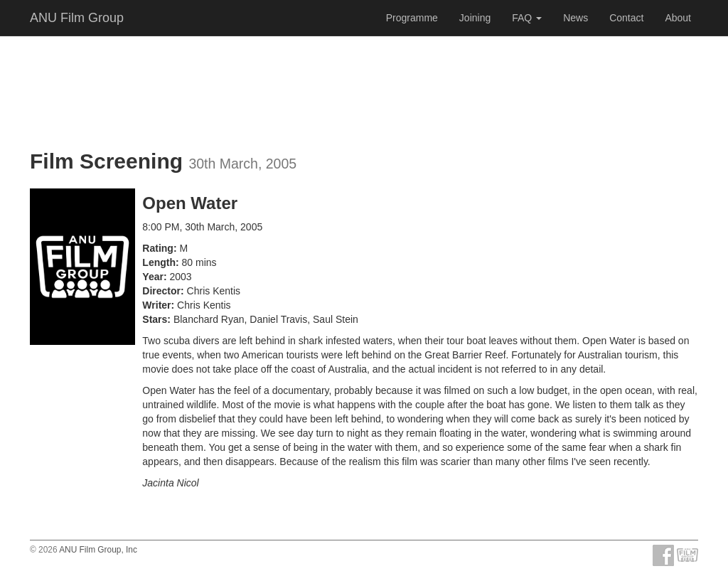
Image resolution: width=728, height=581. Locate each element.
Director (161, 291)
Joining (475, 18)
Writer (156, 305)
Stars (155, 319)
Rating (158, 248)
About (678, 18)
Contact (626, 18)
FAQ (527, 18)
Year (153, 277)
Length (159, 262)
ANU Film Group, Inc (98, 550)
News (576, 18)
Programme (412, 18)
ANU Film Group (77, 18)
